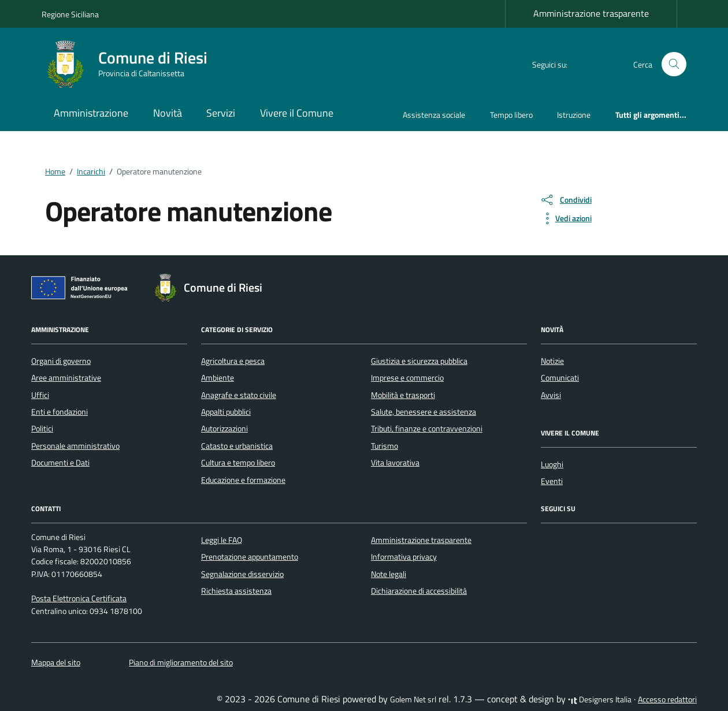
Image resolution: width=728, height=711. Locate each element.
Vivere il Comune (297, 113)
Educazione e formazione (243, 480)
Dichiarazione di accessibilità (419, 591)
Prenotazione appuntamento (250, 557)
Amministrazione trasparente (591, 13)
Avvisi (551, 395)
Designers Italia (600, 699)
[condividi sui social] (566, 200)
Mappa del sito (56, 662)
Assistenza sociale (434, 115)
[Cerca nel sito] (674, 64)
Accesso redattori (667, 699)
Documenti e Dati (60, 463)
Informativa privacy (404, 557)
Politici (42, 429)
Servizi (221, 113)
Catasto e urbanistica (237, 446)
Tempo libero (511, 115)
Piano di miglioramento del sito (181, 662)
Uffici (40, 395)
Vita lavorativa (395, 463)
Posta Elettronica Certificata (79, 598)
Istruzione (574, 115)
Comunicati (560, 378)
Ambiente (218, 378)
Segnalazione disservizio (242, 574)
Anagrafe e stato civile (239, 395)
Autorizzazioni (224, 429)
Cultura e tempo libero (238, 463)
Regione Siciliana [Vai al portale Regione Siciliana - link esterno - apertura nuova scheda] (70, 14)
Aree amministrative (66, 378)
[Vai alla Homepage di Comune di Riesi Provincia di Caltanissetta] (131, 64)
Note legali (389, 574)
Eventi (552, 481)
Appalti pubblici (226, 412)
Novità (168, 113)
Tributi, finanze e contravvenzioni (427, 429)
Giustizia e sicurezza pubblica (419, 361)
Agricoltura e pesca (233, 361)
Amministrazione (91, 113)
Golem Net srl (413, 699)
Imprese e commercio (407, 378)
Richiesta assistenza (236, 591)
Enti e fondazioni (60, 412)
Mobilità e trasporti (403, 395)
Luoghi (552, 464)
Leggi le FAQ (222, 540)
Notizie (552, 361)
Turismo (385, 446)
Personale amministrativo (75, 446)
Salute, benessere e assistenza (424, 412)
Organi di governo (61, 361)
